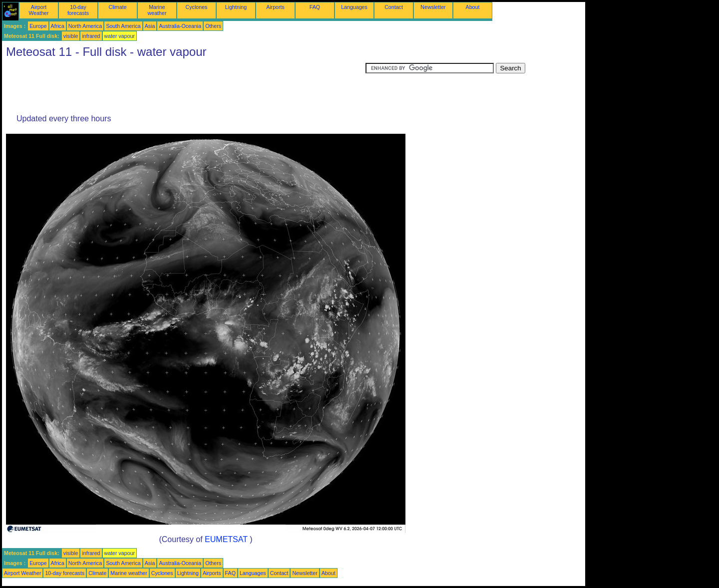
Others (213, 26)
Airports (275, 7)
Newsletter (433, 7)
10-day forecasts (78, 10)
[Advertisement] (184, 85)
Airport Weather (38, 10)
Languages (354, 7)
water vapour (120, 36)
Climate (117, 7)
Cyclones (197, 7)
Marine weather (157, 10)
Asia (150, 26)
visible (71, 36)
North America (85, 26)
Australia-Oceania (180, 26)
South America (123, 26)
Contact (394, 7)
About (473, 7)
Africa (58, 26)
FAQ (315, 7)
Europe (38, 26)
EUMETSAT (226, 539)
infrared (91, 36)
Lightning (236, 7)
